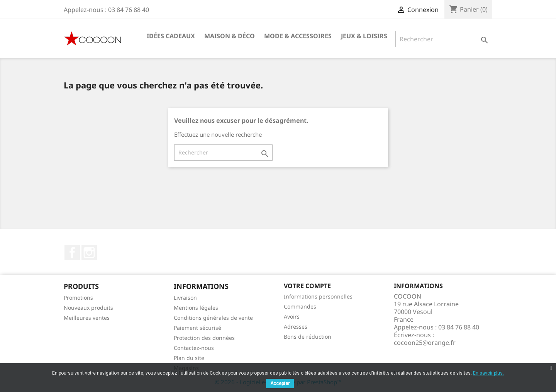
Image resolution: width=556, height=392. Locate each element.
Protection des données (204, 338)
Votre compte (307, 286)
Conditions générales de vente (213, 318)
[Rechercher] (444, 39)
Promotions (78, 298)
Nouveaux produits (88, 308)
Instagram (89, 253)
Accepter (280, 384)
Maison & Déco (230, 36)
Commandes (300, 306)
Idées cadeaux (171, 36)
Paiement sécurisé (197, 328)
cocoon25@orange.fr (425, 343)
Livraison (185, 298)
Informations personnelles (318, 296)
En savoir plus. (488, 373)
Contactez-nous (194, 348)
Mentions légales (196, 308)
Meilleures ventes (87, 318)
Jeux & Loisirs (364, 36)
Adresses (296, 327)
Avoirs (292, 316)
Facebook (72, 253)
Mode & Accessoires (298, 36)
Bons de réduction (308, 337)
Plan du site (189, 358)
